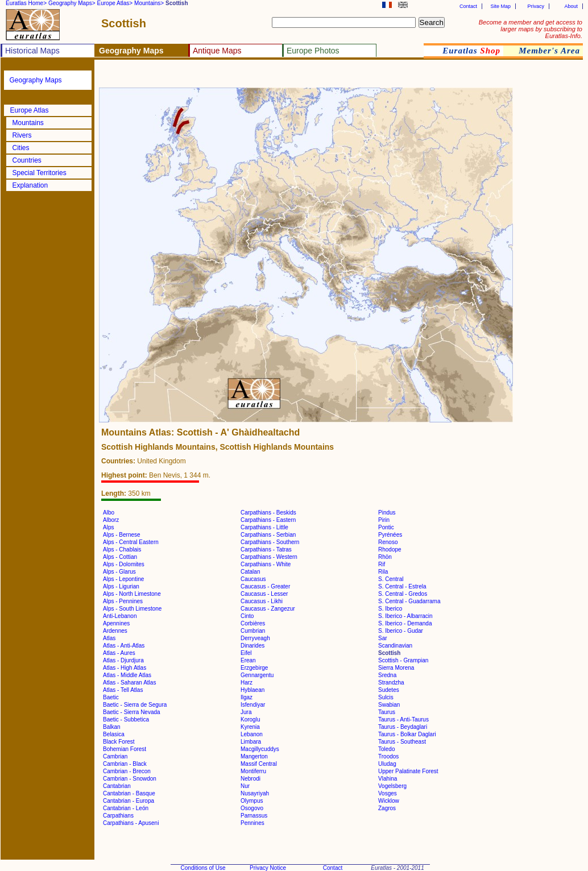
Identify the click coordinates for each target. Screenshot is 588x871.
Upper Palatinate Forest (408, 771)
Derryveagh (255, 638)
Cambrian (115, 756)
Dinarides (252, 646)
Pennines (252, 823)
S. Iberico (390, 609)
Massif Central (259, 764)
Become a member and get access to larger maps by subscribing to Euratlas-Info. (531, 29)
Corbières (253, 623)
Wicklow (389, 801)
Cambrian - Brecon (127, 771)
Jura (246, 712)
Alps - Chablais (122, 549)
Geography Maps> (72, 3)
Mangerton (254, 756)
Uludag (387, 764)
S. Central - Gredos (403, 594)
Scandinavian (395, 646)
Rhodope (390, 549)
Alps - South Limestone (132, 609)
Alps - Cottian (120, 557)
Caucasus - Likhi (262, 601)
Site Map (500, 6)
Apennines (116, 623)
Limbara (251, 742)
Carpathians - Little (264, 527)
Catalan (250, 572)
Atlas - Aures (119, 653)
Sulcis (386, 697)
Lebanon (252, 734)
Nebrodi (250, 779)
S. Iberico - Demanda (405, 623)
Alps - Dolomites (124, 564)
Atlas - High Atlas (125, 668)
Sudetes (389, 690)
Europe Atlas (30, 110)
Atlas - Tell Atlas (123, 690)
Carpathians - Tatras (266, 549)
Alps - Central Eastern (131, 542)
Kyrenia (250, 727)
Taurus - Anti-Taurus (403, 719)
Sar (383, 638)
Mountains (28, 123)
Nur (245, 786)
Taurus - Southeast (402, 742)
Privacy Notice (268, 868)
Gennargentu (257, 675)
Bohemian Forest (125, 749)
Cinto (247, 616)
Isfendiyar (253, 705)
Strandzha (391, 683)
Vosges (388, 793)
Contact (468, 6)
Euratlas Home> (26, 3)
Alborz (111, 520)
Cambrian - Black (125, 764)
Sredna (387, 675)
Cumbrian (253, 631)
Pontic (386, 527)
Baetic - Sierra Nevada (132, 712)
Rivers (22, 135)
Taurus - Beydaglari (403, 727)
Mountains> (149, 3)
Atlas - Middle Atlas (127, 675)
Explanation (30, 185)
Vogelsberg (392, 786)
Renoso (388, 542)
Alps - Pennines (123, 601)
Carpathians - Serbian (268, 535)
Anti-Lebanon (120, 616)
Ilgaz (247, 697)
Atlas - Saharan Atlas (129, 683)
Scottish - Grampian (403, 660)
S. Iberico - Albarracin (405, 616)
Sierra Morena (396, 668)
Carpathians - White (266, 564)
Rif (382, 564)
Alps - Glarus (119, 572)
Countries (27, 160)
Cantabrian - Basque (129, 793)
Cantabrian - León (126, 808)
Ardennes (115, 631)
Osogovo (252, 808)
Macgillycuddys (260, 749)
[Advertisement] (234, 77)
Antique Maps (217, 51)
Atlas (109, 638)
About (571, 6)
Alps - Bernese (122, 535)
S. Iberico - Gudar (401, 631)
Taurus (387, 712)
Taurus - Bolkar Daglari (407, 734)
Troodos (388, 756)
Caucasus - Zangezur (268, 609)
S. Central (391, 579)
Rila (383, 572)
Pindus (387, 513)
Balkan (112, 727)
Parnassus (254, 816)
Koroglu (250, 719)
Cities (21, 148)
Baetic (111, 697)
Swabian (389, 705)
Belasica (114, 734)
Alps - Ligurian (121, 586)
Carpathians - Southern (270, 542)
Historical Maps (32, 51)
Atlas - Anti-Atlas (124, 646)
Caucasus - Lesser (264, 594)
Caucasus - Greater (265, 586)
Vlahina (388, 779)
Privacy (536, 6)
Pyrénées (390, 535)
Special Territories (40, 173)
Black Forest (119, 742)
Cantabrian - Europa (129, 801)
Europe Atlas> (115, 3)
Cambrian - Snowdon (130, 779)
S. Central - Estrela (402, 586)
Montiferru (253, 771)
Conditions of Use (203, 868)
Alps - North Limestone (132, 594)
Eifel (246, 653)
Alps (108, 527)
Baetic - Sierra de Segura (135, 705)
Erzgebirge (254, 668)
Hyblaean (252, 690)
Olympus (252, 801)
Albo (109, 513)
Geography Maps (36, 80)
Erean (248, 660)
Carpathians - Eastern (268, 520)
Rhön (385, 557)
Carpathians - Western (269, 557)
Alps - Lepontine (123, 579)
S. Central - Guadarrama (409, 601)
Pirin (384, 520)
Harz (247, 683)
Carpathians (118, 816)
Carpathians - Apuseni (131, 823)
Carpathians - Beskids (268, 513)
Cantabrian (117, 786)
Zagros (387, 808)
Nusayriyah (255, 793)
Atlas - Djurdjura (123, 660)
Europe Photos (313, 51)
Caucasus (253, 579)
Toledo (386, 749)
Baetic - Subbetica (126, 719)
